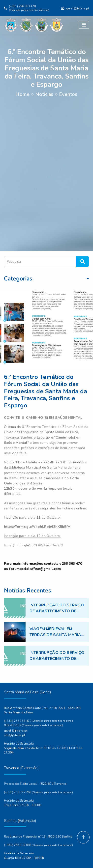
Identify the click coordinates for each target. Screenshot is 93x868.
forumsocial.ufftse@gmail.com (35, 569)
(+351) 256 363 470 (18, 721)
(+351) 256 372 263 (18, 792)
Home (22, 94)
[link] (37, 527)
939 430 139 (13, 725)
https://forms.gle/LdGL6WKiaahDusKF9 (34, 545)
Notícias (44, 94)
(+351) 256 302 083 (18, 845)
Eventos (68, 94)
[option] (46, 330)
